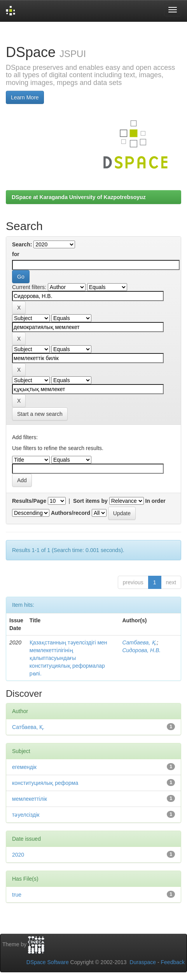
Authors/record (71, 513)
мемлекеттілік (30, 799)
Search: (22, 244)
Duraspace (143, 962)
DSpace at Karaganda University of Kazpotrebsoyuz (79, 197)
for (16, 254)
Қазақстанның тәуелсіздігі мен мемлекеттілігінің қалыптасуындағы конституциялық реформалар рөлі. (68, 658)
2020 (18, 855)
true (17, 895)
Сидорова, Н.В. (141, 650)
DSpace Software (48, 962)
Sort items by (90, 501)
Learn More (25, 97)
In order (156, 501)
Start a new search (40, 414)
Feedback (173, 962)
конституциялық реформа (45, 783)
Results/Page (29, 501)
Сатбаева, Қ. (139, 642)
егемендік (24, 767)
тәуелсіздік (26, 815)
